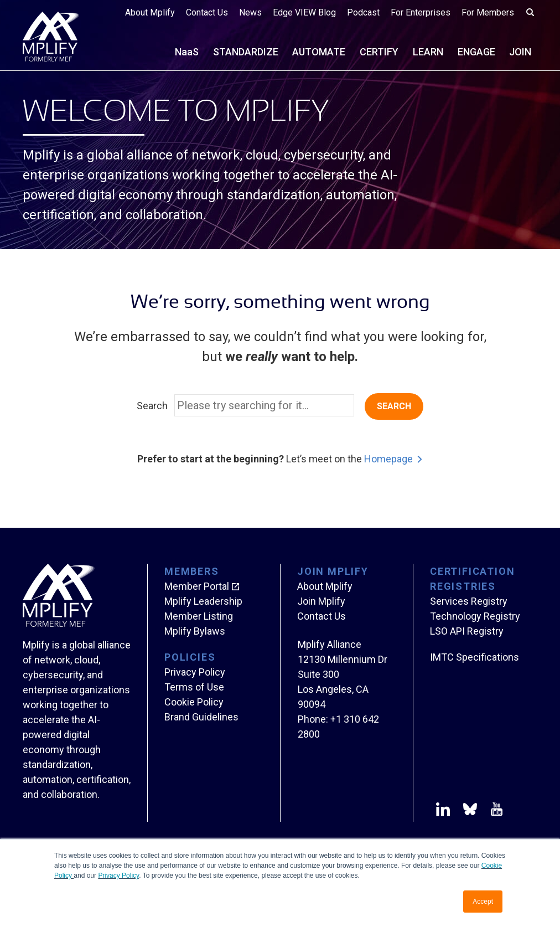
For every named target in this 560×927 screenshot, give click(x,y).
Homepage (388, 459)
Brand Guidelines (201, 717)
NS (187, 52)
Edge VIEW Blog (304, 12)
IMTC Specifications (475, 657)
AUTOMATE (319, 52)
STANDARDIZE (246, 52)
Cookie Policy (194, 702)
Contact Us (207, 12)
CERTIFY (379, 52)
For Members (488, 12)
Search (152, 406)
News (250, 12)
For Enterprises (421, 12)
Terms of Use (194, 687)
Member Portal (197, 586)
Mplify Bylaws (195, 631)
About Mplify (150, 12)
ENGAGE (476, 52)
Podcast (363, 12)
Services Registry (469, 601)
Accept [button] (483, 902)
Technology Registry (475, 616)
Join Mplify (321, 601)
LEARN (428, 52)
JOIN (520, 52)
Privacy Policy (118, 875)
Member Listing (199, 616)
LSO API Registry (467, 631)
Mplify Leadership (203, 601)
